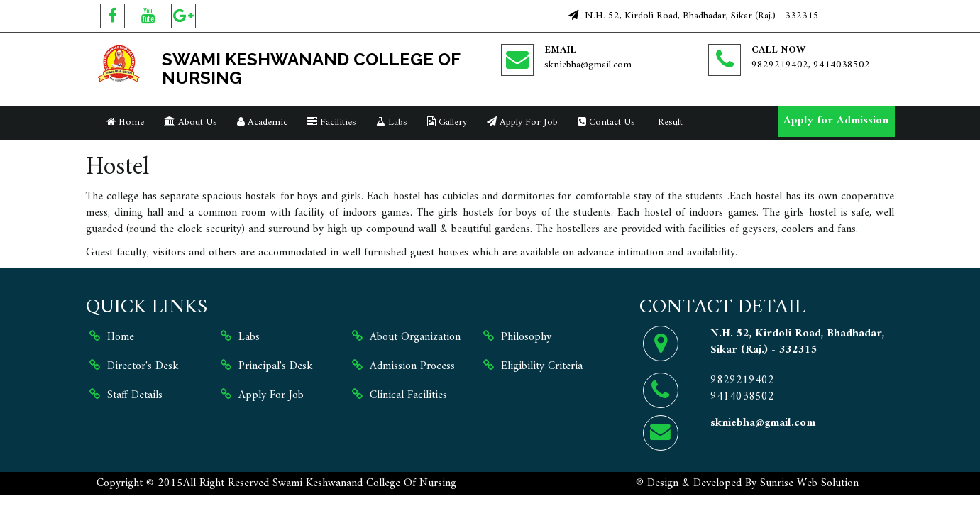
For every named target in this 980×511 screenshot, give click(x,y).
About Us (191, 122)
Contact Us (606, 122)
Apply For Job (522, 122)
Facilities (332, 122)
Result (669, 122)
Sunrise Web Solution (809, 483)
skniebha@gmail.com (588, 65)
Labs (392, 122)
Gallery (447, 122)
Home (125, 122)
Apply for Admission (836, 121)
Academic (262, 122)
